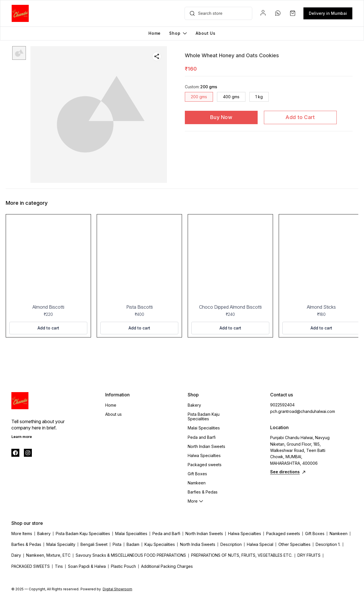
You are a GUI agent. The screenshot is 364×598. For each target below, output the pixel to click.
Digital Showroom (117, 589)
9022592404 (282, 405)
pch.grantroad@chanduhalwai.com (301, 411)
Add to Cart (300, 117)
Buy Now (221, 117)
